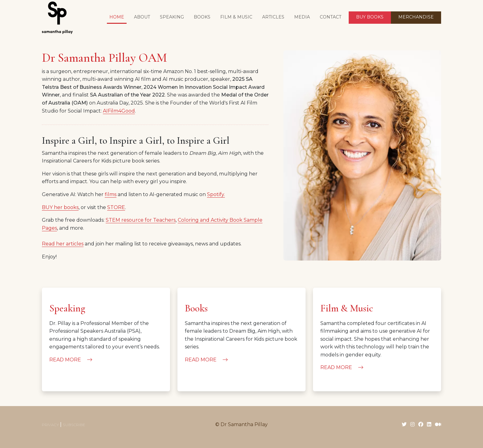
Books (196, 308)
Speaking (172, 17)
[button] (202, 18)
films (111, 194)
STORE (116, 207)
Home (117, 17)
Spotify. (216, 194)
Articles (273, 17)
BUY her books (60, 207)
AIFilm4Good (119, 111)
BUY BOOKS (370, 17)
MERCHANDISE (416, 17)
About (142, 17)
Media (302, 17)
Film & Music (347, 308)
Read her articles (63, 244)
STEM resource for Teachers (141, 220)
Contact (331, 17)
